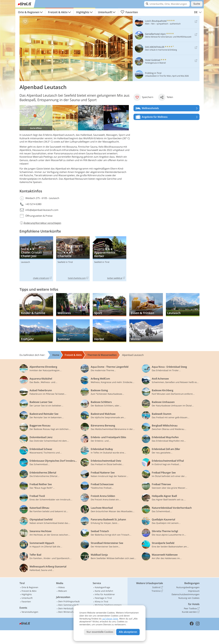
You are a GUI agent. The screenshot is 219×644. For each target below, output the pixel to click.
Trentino (157, 591)
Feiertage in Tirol (103, 598)
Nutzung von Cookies (189, 598)
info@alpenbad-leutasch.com (42, 210)
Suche (197, 4)
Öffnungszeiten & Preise (39, 216)
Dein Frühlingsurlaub (69, 601)
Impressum (194, 591)
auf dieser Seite (110, 619)
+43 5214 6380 (33, 204)
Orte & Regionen (29, 12)
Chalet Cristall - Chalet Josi (36, 259)
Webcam (63, 591)
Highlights (83, 12)
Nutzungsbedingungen (188, 587)
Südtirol (158, 587)
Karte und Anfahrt (104, 591)
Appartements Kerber (109, 259)
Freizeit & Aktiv (58, 12)
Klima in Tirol (101, 602)
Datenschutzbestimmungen (186, 594)
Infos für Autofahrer (105, 594)
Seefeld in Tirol (65, 262)
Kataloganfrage (102, 587)
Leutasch (25, 262)
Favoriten (129, 12)
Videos (61, 587)
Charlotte (73, 259)
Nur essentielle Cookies (100, 632)
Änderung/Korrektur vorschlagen (40, 223)
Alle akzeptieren (128, 632)
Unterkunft (105, 12)
